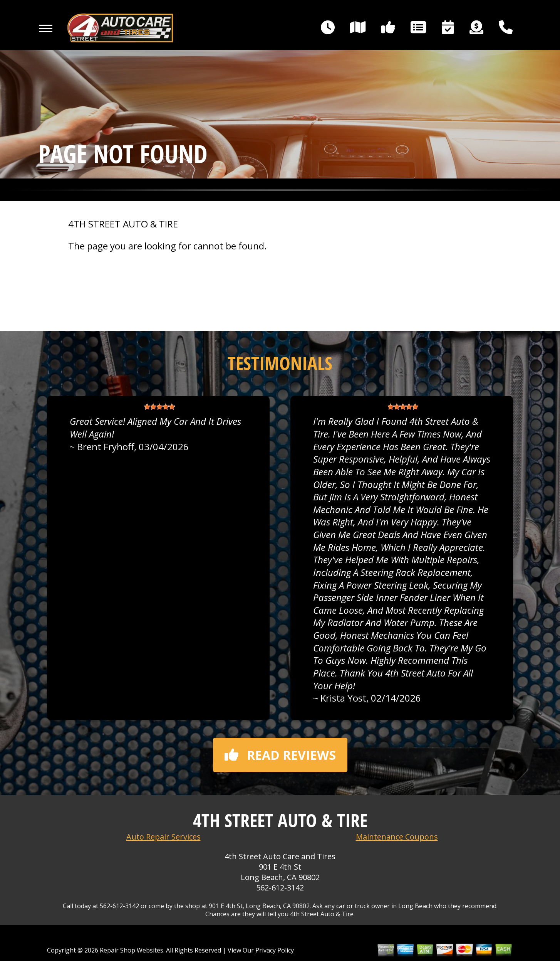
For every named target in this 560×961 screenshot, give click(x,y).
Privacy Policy (275, 950)
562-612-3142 (280, 888)
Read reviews (280, 755)
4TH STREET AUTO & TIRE (123, 224)
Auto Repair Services (163, 837)
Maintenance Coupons (397, 837)
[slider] (159, 407)
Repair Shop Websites (131, 950)
